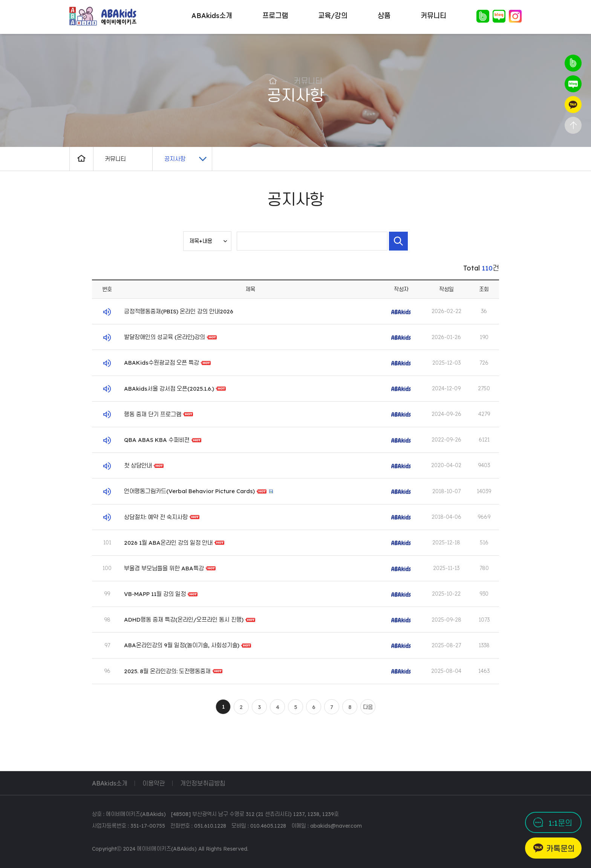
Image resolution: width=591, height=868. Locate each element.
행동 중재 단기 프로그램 (153, 414)
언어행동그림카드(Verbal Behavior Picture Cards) (190, 491)
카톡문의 (560, 849)
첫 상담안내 (138, 465)
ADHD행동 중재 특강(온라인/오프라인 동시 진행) (184, 620)
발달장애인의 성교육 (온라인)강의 (165, 337)
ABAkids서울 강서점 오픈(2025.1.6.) (169, 389)
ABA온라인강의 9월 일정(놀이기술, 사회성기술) (182, 645)
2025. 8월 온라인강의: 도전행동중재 (167, 671)
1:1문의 (560, 823)
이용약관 (154, 783)
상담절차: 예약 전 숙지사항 (156, 517)
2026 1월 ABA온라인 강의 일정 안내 (168, 543)
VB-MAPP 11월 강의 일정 (155, 594)
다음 (368, 707)
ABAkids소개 (110, 783)
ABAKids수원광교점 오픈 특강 (162, 363)
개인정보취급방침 (203, 783)
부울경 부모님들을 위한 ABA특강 (164, 568)
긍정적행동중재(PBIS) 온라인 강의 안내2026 (179, 311)
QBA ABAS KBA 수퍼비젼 (157, 440)
